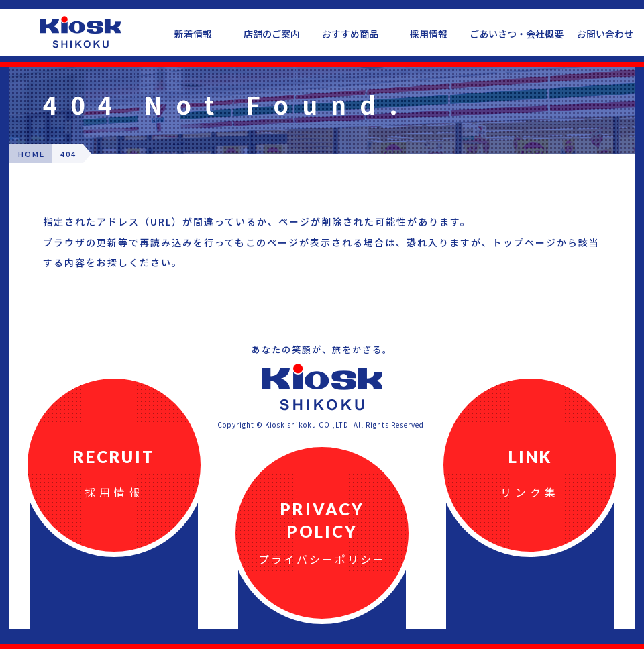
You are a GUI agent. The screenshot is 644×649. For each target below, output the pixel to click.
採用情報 (429, 34)
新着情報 (193, 34)
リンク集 (530, 492)
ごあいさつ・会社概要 (517, 34)
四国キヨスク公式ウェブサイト (80, 32)
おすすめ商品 (350, 34)
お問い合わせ (605, 34)
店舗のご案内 (272, 34)
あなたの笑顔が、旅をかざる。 (322, 349)
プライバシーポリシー (322, 559)
